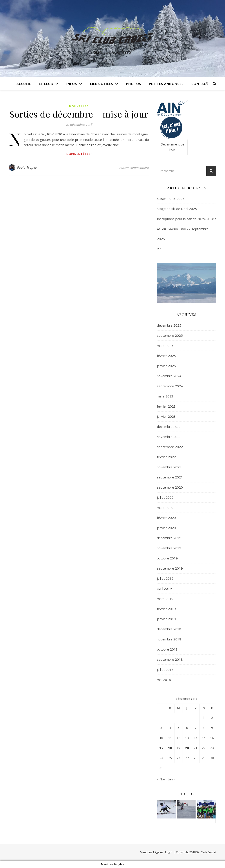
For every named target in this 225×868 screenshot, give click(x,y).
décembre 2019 (169, 538)
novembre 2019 (169, 548)
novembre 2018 (169, 639)
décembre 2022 (169, 427)
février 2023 (166, 406)
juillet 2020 (165, 497)
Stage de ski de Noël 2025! (177, 209)
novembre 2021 (169, 467)
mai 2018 (164, 680)
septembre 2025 (170, 335)
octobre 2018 (167, 649)
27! (159, 249)
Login (169, 852)
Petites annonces (166, 84)
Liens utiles (102, 84)
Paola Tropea (27, 167)
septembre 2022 (170, 447)
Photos (134, 84)
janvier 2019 (166, 619)
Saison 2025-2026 (171, 199)
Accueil (24, 84)
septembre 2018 (170, 659)
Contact (200, 84)
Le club (46, 84)
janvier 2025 (166, 366)
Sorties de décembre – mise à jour (79, 114)
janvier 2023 (166, 416)
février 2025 (166, 356)
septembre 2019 (170, 568)
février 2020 (166, 518)
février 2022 (166, 457)
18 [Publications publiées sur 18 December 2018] (170, 748)
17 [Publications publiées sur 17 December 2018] (161, 748)
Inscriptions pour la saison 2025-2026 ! (186, 219)
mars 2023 (165, 396)
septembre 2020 (170, 487)
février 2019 (166, 609)
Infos (72, 84)
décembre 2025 (169, 325)
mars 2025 (165, 346)
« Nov (161, 779)
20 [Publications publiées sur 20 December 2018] (187, 748)
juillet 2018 (165, 669)
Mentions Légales (152, 852)
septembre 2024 (170, 386)
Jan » (172, 779)
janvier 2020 (166, 528)
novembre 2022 (169, 437)
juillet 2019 (165, 578)
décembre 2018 (169, 629)
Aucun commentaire (134, 167)
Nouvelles (79, 106)
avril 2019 (164, 588)
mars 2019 (165, 599)
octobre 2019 (167, 558)
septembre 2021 (170, 477)
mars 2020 (165, 508)
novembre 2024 (169, 376)
